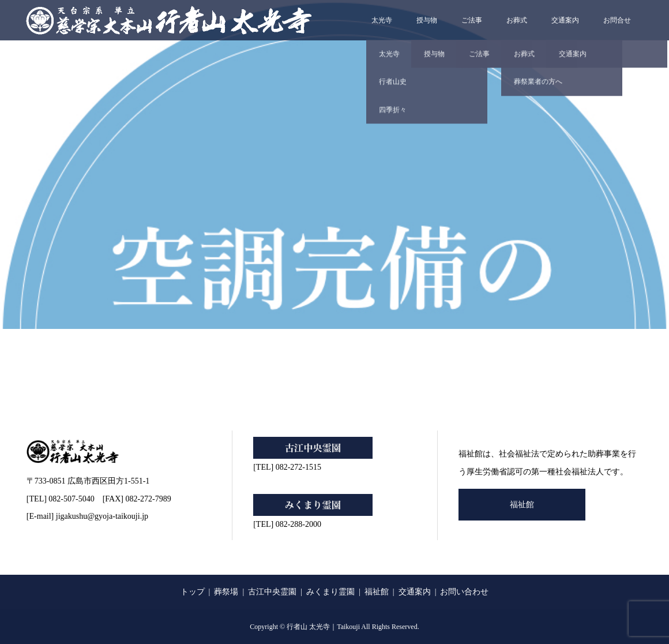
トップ (193, 592)
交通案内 (565, 20)
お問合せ (617, 20)
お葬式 (517, 20)
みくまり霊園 (330, 592)
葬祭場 (226, 592)
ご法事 (472, 20)
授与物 (427, 20)
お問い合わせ (464, 592)
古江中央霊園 (272, 592)
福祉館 (522, 505)
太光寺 (382, 20)
